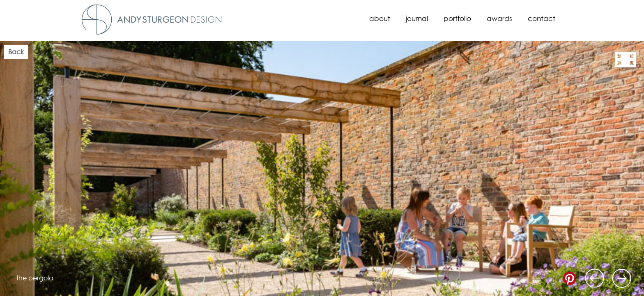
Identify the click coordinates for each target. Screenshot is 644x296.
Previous (595, 278)
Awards (499, 19)
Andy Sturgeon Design (152, 20)
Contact (542, 19)
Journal (417, 19)
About (380, 19)
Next (622, 278)
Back (16, 52)
